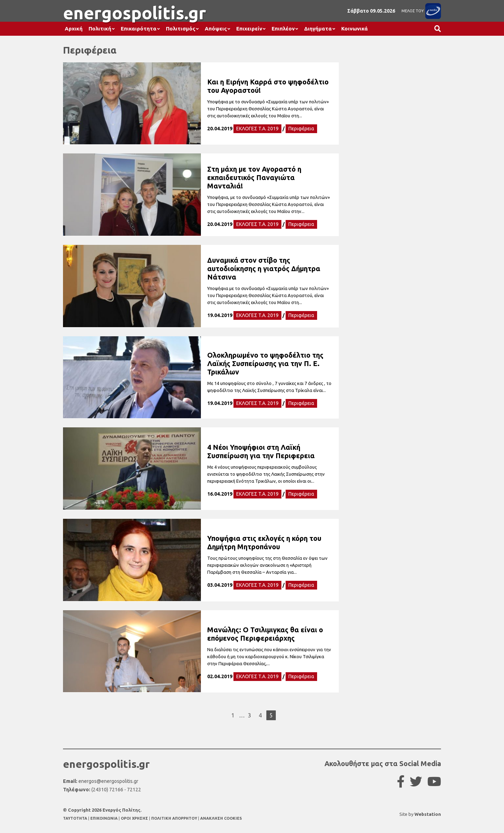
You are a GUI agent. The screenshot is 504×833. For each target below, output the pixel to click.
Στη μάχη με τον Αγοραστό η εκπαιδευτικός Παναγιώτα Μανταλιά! (254, 177)
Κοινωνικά (355, 29)
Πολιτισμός (181, 29)
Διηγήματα (318, 29)
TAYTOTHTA (76, 818)
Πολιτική (100, 29)
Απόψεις (216, 29)
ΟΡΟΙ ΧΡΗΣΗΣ (135, 818)
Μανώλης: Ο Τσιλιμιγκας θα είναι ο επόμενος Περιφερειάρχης (265, 634)
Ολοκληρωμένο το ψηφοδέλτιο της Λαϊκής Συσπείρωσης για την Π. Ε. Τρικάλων (265, 363)
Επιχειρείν (249, 29)
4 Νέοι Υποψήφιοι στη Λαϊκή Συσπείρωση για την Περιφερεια (261, 451)
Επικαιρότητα (139, 29)
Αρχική (74, 29)
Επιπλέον (283, 29)
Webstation (428, 814)
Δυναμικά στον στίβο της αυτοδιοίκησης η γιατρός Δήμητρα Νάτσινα (264, 269)
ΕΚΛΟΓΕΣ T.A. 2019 (257, 129)
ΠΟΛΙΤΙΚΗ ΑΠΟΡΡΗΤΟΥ (174, 818)
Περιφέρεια (301, 129)
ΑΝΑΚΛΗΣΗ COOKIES (221, 818)
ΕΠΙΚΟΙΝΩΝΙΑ (104, 818)
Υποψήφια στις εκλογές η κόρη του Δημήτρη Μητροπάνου (264, 542)
